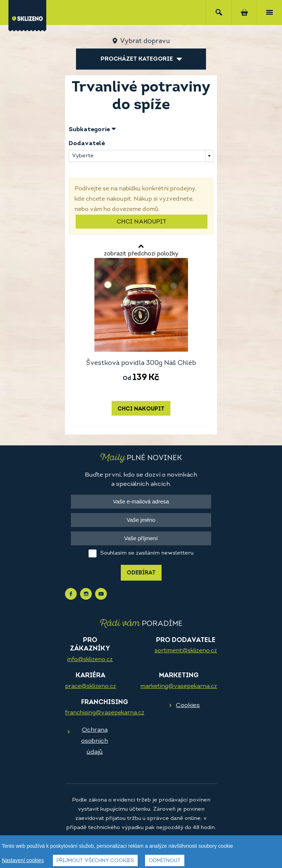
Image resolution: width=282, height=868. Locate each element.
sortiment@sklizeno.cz (186, 651)
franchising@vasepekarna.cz (105, 713)
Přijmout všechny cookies (95, 861)
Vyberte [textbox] (83, 156)
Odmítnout (165, 861)
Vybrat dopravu (145, 41)
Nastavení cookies (23, 860)
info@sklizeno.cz (90, 660)
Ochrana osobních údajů (95, 741)
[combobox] (141, 156)
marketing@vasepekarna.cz (179, 686)
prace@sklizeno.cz (91, 686)
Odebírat (141, 573)
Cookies (188, 705)
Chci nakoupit (142, 222)
